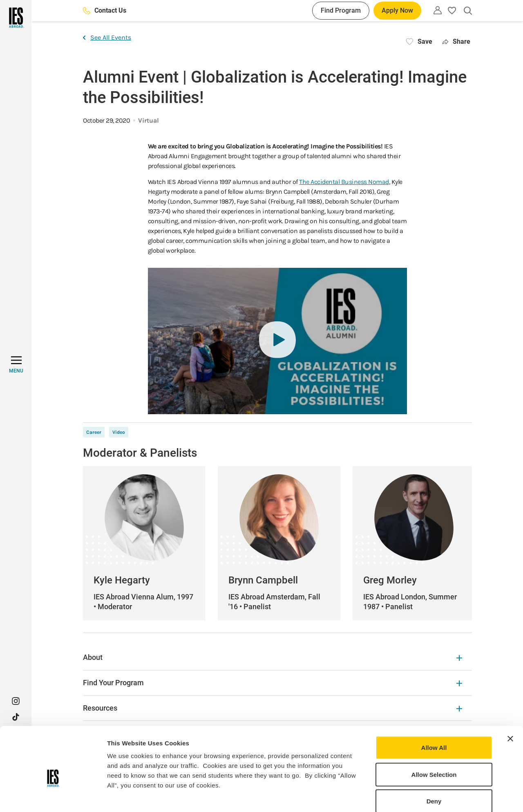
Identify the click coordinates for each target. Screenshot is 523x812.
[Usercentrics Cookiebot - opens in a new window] (53, 796)
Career (94, 432)
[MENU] (16, 365)
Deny (434, 758)
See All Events (107, 37)
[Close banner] (510, 696)
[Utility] (438, 10)
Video (119, 432)
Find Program (341, 10)
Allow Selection (434, 732)
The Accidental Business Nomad (344, 182)
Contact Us (105, 10)
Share (456, 41)
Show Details (429, 796)
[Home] (16, 18)
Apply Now (397, 10)
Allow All (434, 705)
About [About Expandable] (273, 657)
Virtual (149, 120)
